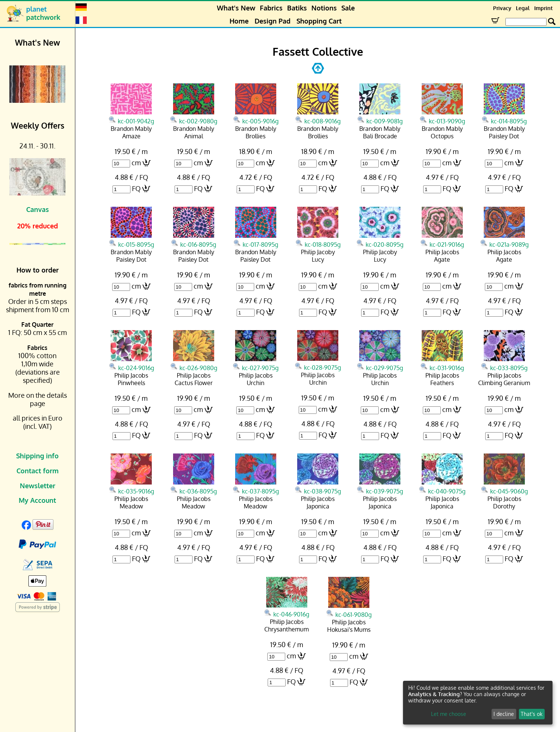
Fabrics (271, 8)
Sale (348, 8)
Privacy (502, 8)
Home (239, 21)
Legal (523, 8)
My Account (37, 500)
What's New (236, 8)
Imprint (543, 8)
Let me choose (449, 714)
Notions (324, 8)
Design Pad (273, 21)
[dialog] (478, 703)
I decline (504, 714)
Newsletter (38, 486)
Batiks (297, 8)
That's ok (532, 714)
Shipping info (37, 456)
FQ (136, 188)
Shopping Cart (319, 21)
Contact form (38, 471)
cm (136, 163)
